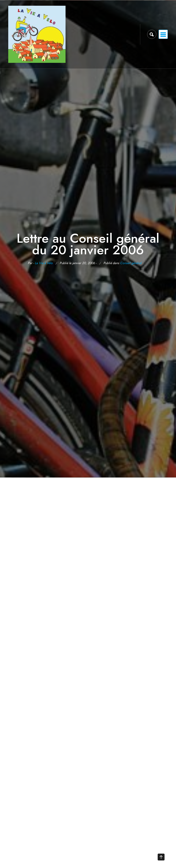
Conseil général (131, 263)
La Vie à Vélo (44, 263)
